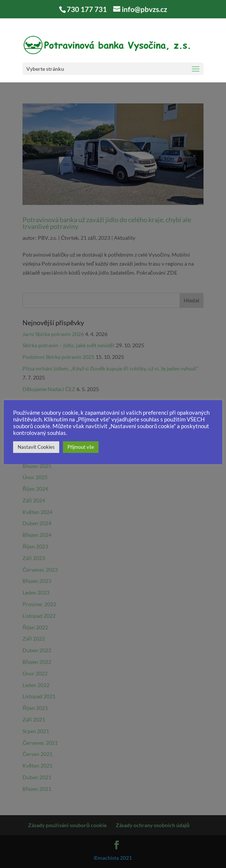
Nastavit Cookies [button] (36, 447)
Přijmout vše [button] (81, 447)
